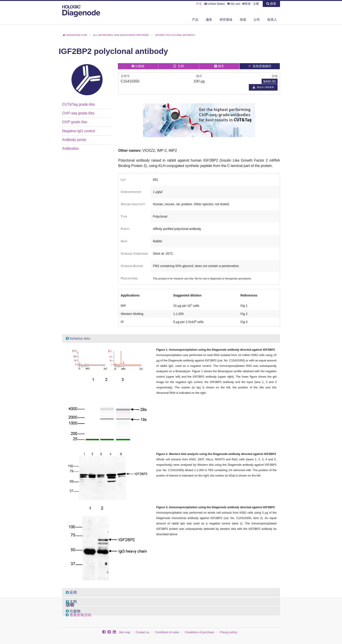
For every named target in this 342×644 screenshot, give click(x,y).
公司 (257, 20)
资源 (243, 20)
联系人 (272, 20)
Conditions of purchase (200, 632)
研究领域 (226, 20)
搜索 (271, 4)
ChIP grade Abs (75, 122)
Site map (125, 632)
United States (215, 4)
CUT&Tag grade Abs (79, 104)
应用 (71, 592)
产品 (195, 20)
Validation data (78, 338)
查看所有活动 (80, 615)
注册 (256, 4)
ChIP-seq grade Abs (78, 113)
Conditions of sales (167, 632)
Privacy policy (228, 632)
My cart (234, 4)
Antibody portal (74, 140)
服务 (209, 20)
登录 (246, 4)
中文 (199, 4)
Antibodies (71, 148)
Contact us (142, 632)
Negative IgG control (79, 131)
